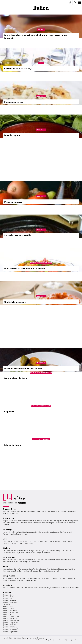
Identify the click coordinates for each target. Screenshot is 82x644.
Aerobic (43, 560)
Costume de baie (37, 541)
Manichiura (42, 532)
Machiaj (32, 532)
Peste (21, 569)
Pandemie (75, 588)
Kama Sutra (55, 511)
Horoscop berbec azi (10, 630)
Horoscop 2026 (8, 595)
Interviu (13, 588)
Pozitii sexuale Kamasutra (69, 511)
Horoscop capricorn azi (11, 616)
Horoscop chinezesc (10, 603)
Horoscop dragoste (9, 601)
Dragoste (6, 511)
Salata (29, 569)
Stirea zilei (19, 588)
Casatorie (44, 511)
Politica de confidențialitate (45, 640)
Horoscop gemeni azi (10, 610)
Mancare (6, 569)
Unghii (13, 532)
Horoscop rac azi (8, 608)
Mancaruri (41, 96)
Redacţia (70, 640)
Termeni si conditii (60, 640)
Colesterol (48, 551)
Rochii (8, 532)
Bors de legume (12, 135)
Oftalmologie (16, 552)
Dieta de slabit (70, 560)
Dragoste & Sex (9, 509)
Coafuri (26, 532)
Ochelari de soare (16, 543)
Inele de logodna (66, 541)
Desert (5, 571)
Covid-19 (68, 588)
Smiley (8, 523)
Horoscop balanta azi (10, 628)
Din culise (6, 588)
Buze (55, 532)
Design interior (56, 578)
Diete (4, 560)
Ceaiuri (11, 551)
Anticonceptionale (59, 551)
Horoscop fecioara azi (10, 612)
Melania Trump (43, 523)
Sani (36, 532)
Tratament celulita (9, 534)
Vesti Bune (61, 588)
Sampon (50, 532)
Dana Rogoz (70, 521)
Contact (77, 640)
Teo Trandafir (51, 521)
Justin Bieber (32, 523)
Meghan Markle (8, 521)
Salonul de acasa (22, 534)
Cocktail (56, 569)
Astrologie (6, 605)
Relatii (29, 511)
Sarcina (5, 551)
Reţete (5, 567)
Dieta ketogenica (25, 562)
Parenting (65, 578)
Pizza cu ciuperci (13, 202)
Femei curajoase (25, 580)
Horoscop (7, 592)
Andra (13, 523)
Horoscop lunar (8, 607)
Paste (11, 569)
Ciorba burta (43, 571)
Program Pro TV (63, 523)
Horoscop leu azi (8, 626)
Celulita (60, 532)
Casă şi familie (9, 576)
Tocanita (50, 569)
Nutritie (41, 30)
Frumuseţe (7, 530)
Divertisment (8, 518)
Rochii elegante (55, 541)
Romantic (13, 511)
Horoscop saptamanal (10, 632)
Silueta (16, 562)
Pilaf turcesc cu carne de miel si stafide (25, 269)
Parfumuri (19, 532)
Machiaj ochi (67, 532)
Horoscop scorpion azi (10, 618)
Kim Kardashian (31, 521)
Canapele (38, 578)
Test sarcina (70, 551)
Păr (4, 532)
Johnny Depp (41, 521)
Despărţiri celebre (50, 588)
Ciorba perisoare (25, 571)
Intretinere (36, 560)
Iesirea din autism (37, 588)
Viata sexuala (21, 511)
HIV (34, 552)
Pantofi (46, 541)
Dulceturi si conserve (41, 406)
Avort (23, 552)
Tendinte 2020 (28, 543)
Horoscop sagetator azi (11, 620)
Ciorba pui (35, 571)
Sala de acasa (36, 562)
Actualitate (7, 585)
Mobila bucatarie (9, 578)
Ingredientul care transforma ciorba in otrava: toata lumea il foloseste (37, 37)
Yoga (30, 560)
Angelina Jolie (61, 521)
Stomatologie (40, 551)
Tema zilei (27, 588)
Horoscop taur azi (9, 614)
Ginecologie (30, 551)
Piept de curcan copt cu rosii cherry (23, 369)
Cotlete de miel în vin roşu (18, 69)
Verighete (6, 543)
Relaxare (25, 560)
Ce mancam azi (54, 571)
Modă (5, 539)
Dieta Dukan (17, 560)
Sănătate (7, 548)
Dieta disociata (8, 562)
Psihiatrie (47, 552)
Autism (34, 580)
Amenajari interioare (22, 578)
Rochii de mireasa (25, 541)
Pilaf (17, 571)
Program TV (52, 523)
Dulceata (43, 569)
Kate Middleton (19, 521)
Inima (16, 551)
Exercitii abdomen (52, 560)
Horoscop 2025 (8, 597)
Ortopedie (40, 552)
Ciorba (16, 569)
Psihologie (22, 551)
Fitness (9, 560)
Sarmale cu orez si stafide (18, 235)
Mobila (32, 578)
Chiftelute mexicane (15, 302)
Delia (17, 523)
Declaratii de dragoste (10, 513)
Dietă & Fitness (9, 557)
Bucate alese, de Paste (16, 378)
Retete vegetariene (41, 439)
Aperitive (71, 569)
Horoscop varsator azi (10, 622)
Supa (38, 569)
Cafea (33, 569)
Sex (49, 511)
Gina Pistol (24, 523)
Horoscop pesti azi (9, 624)
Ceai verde (29, 552)
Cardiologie (7, 552)
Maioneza (11, 571)
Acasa (41, 63)
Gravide (16, 580)
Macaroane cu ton (14, 102)
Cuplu (33, 511)
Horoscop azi (7, 599)
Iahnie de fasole (13, 445)
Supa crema (63, 569)
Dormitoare (46, 578)
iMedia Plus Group (23, 638)
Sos (25, 569)
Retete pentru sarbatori (41, 263)
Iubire (38, 511)
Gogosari (9, 412)
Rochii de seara (13, 541)
